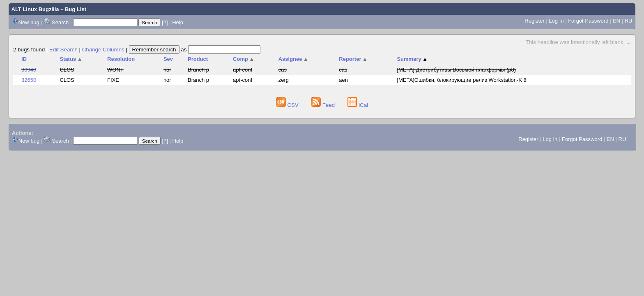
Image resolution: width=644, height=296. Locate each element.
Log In (556, 21)
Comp (244, 59)
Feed (324, 105)
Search (60, 22)
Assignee (293, 59)
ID (24, 59)
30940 (29, 70)
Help (178, 22)
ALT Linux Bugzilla (35, 9)
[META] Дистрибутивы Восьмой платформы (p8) (456, 70)
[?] (165, 22)
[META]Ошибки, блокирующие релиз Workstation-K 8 (461, 80)
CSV (288, 105)
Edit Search (63, 50)
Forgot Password (588, 21)
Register (534, 21)
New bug (29, 22)
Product (198, 59)
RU (629, 21)
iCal (358, 105)
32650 (29, 80)
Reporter (353, 59)
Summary (412, 59)
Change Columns (103, 50)
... (629, 42)
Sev (168, 59)
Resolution (121, 59)
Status (71, 59)
